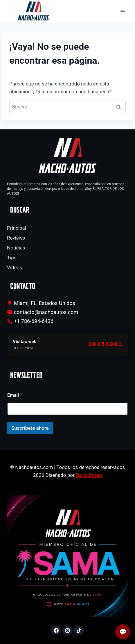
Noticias (16, 248)
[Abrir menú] (123, 12)
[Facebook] (56, 630)
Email (15, 395)
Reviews (16, 238)
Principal (17, 228)
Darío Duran (89, 475)
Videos (15, 267)
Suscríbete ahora (30, 428)
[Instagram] (68, 630)
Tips (12, 258)
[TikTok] (79, 630)
